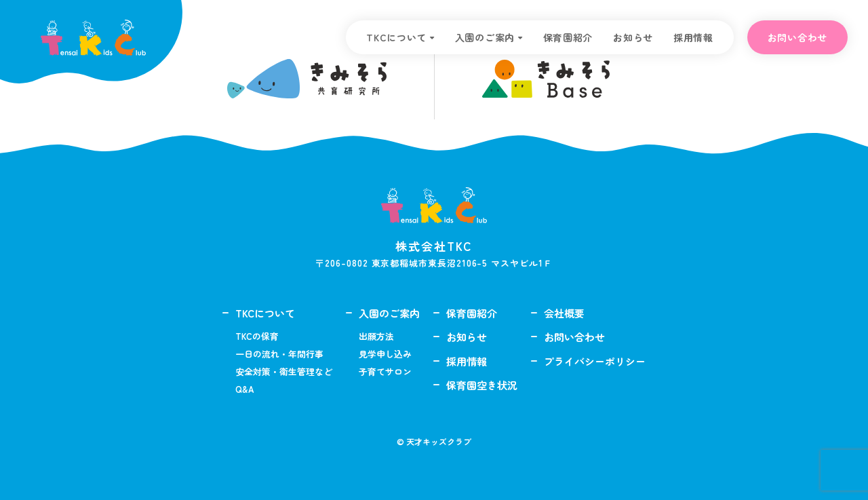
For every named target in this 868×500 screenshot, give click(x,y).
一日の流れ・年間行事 (279, 354)
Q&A (245, 389)
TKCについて (396, 37)
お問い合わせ (797, 37)
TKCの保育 (257, 336)
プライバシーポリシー (595, 361)
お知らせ (633, 37)
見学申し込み (385, 354)
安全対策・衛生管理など (284, 371)
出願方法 (376, 336)
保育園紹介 (568, 37)
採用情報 (693, 37)
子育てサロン (385, 371)
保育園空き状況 (482, 385)
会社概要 (564, 313)
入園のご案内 (485, 37)
